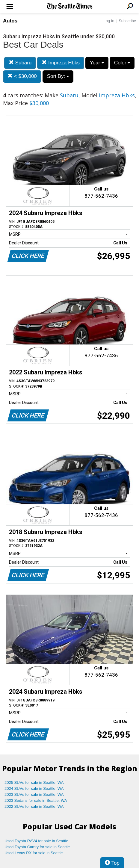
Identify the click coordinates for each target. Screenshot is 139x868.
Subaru (20, 63)
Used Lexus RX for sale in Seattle (34, 853)
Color (122, 63)
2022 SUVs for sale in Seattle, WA (34, 806)
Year (97, 63)
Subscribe (127, 21)
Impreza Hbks (61, 63)
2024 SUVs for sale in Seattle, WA (34, 788)
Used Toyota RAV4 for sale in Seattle (36, 841)
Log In (109, 21)
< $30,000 (22, 76)
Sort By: (58, 76)
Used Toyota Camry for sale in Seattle (37, 847)
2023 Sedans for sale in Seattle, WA (36, 800)
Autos (10, 21)
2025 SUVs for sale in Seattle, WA (34, 782)
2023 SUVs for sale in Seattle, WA (34, 794)
